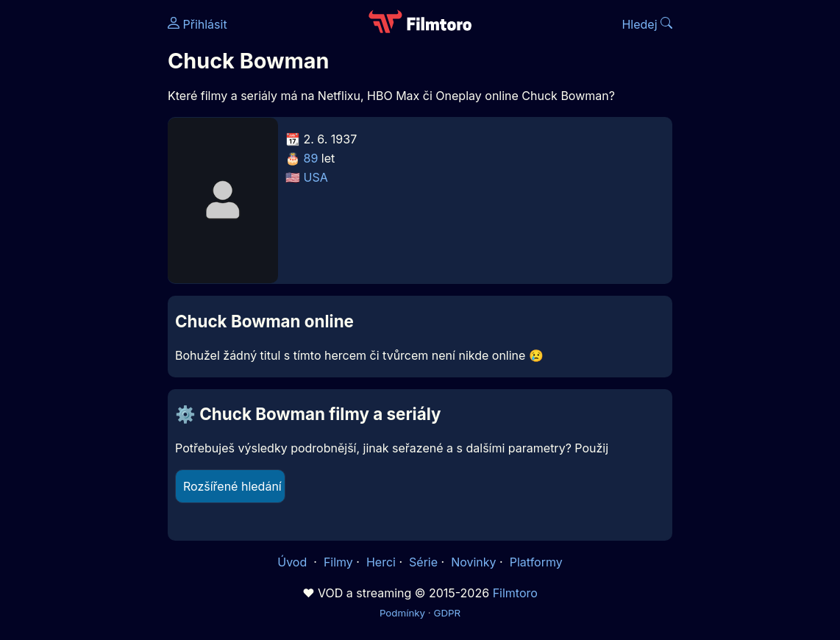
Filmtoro (515, 593)
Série (423, 562)
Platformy (536, 562)
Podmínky (402, 613)
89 (311, 158)
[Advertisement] (79, 227)
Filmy (338, 562)
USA (316, 177)
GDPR (447, 613)
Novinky (473, 562)
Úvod (293, 562)
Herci (381, 562)
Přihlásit (197, 24)
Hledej (647, 24)
